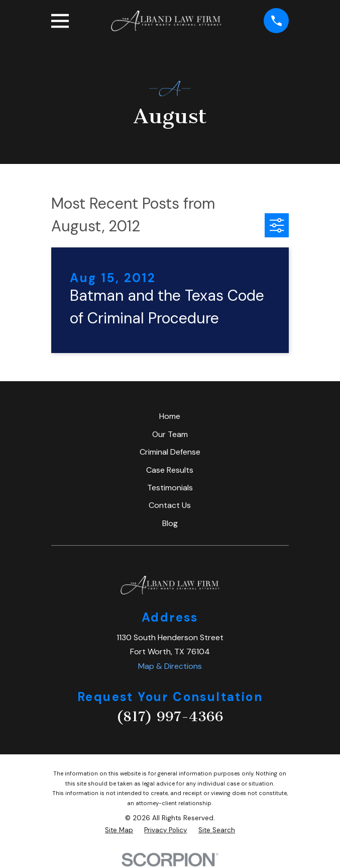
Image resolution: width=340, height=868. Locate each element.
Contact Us (170, 505)
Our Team (170, 434)
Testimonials (170, 488)
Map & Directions (170, 666)
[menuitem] (119, 830)
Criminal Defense (170, 452)
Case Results (170, 470)
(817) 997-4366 (170, 716)
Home (170, 416)
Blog (170, 523)
